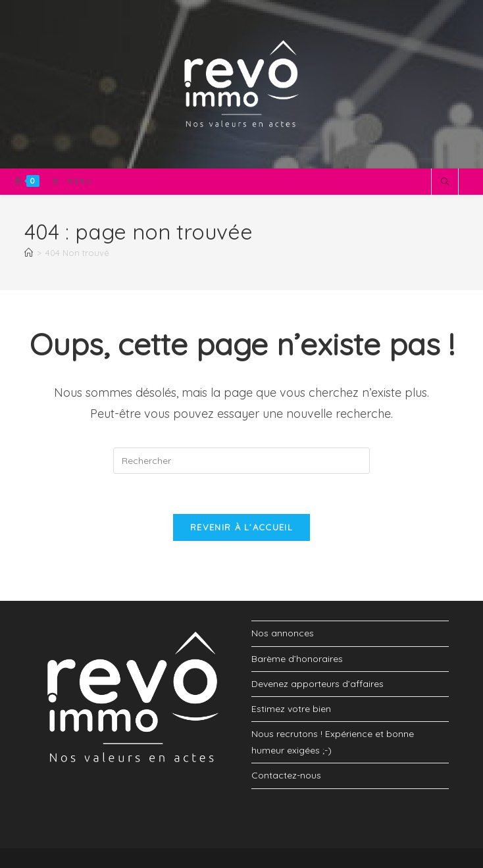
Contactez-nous (286, 775)
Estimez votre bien (291, 709)
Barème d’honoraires (297, 659)
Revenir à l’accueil (241, 527)
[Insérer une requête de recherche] (241, 461)
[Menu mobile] (68, 181)
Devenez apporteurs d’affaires (318, 684)
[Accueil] (29, 253)
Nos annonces (283, 633)
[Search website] (445, 182)
